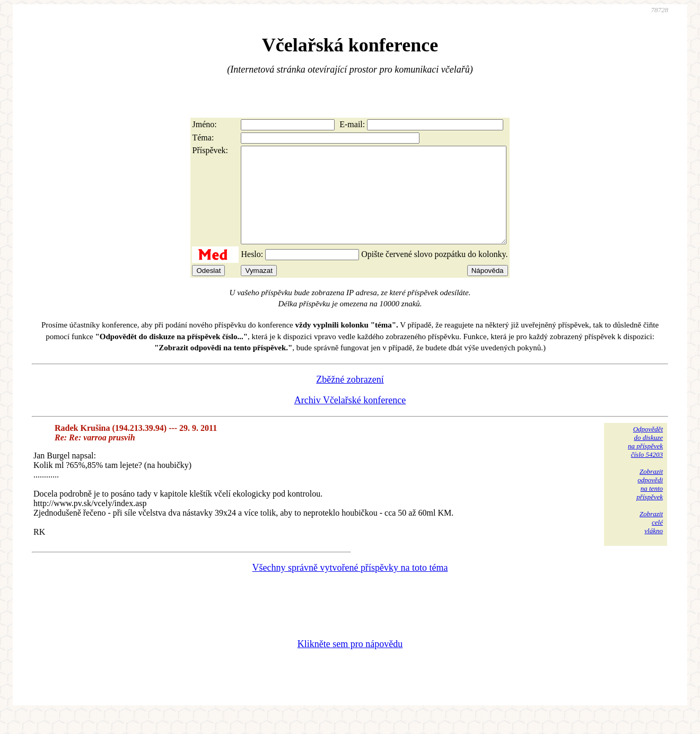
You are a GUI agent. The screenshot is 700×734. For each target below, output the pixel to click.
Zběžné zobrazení (350, 399)
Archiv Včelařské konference (350, 419)
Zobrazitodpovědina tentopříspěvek (650, 503)
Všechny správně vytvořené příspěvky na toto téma (350, 587)
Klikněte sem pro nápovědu (350, 663)
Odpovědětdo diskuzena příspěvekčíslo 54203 (645, 461)
